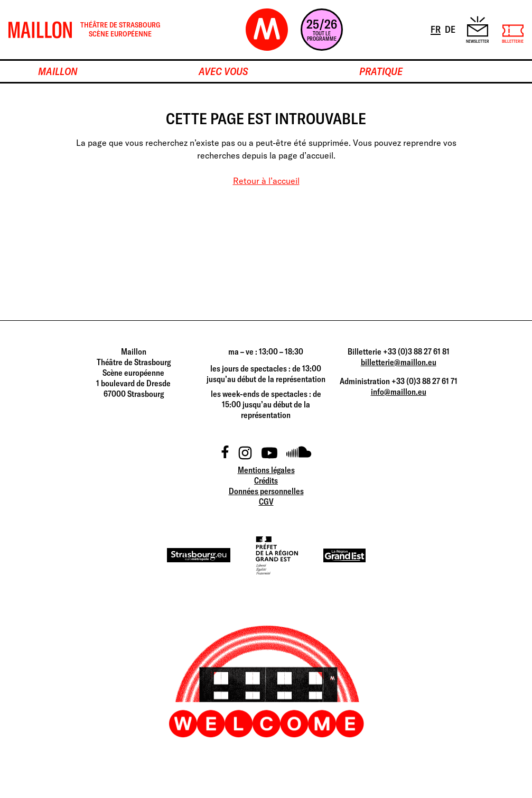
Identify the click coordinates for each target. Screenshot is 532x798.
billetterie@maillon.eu (399, 362)
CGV (266, 502)
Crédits (266, 480)
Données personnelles (266, 491)
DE (451, 29)
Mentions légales (266, 470)
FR (436, 29)
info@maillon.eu (399, 392)
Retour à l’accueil (266, 181)
